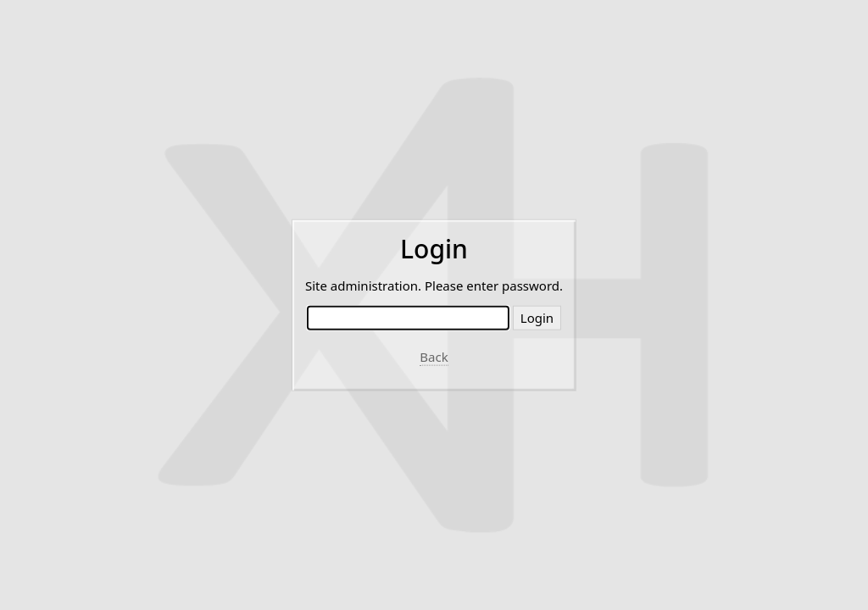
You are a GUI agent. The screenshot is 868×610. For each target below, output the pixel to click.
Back (434, 357)
